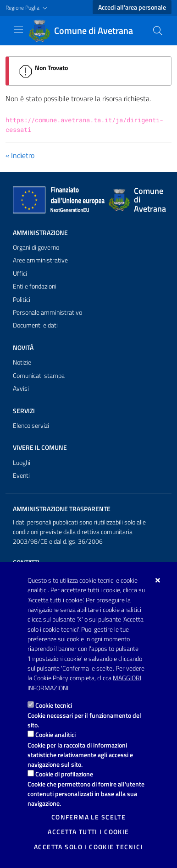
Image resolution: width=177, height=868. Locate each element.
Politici (22, 300)
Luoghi (22, 463)
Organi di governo (36, 247)
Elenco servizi (31, 426)
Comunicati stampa (39, 376)
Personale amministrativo (47, 312)
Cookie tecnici (54, 705)
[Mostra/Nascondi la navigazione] (18, 30)
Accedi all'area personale (132, 7)
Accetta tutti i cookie (88, 832)
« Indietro (20, 155)
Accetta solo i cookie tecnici (88, 847)
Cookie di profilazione (64, 774)
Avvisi (21, 388)
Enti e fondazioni (35, 286)
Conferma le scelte (89, 817)
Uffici (20, 273)
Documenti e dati (35, 325)
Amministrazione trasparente (62, 509)
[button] (27, 8)
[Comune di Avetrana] (86, 31)
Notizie (22, 362)
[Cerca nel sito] (158, 31)
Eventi (21, 475)
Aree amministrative (40, 260)
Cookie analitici (55, 734)
